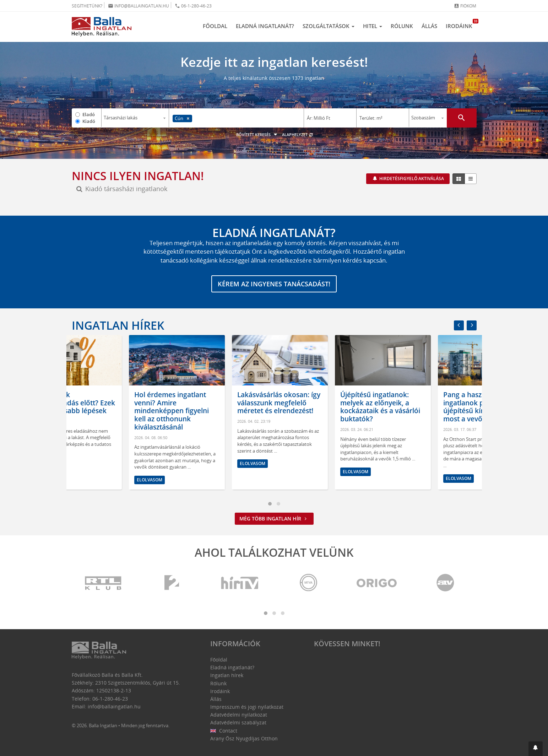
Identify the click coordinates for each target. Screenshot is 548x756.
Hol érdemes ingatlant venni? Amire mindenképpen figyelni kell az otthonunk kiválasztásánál (217, 411)
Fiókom (465, 6)
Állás (429, 26)
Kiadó (89, 121)
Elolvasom (92, 463)
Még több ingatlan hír (274, 519)
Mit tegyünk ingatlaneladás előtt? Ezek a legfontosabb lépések (119, 403)
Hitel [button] (373, 26)
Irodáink (461, 24)
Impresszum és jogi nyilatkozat (247, 707)
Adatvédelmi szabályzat (238, 722)
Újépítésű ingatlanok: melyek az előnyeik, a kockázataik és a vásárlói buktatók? (426, 407)
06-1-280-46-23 (193, 6)
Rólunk (402, 26)
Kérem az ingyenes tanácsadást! (274, 284)
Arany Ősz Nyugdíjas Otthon (244, 738)
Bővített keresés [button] (258, 134)
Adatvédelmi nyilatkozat (239, 715)
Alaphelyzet (298, 134)
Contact (224, 731)
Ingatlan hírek (118, 325)
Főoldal (215, 26)
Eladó (89, 114)
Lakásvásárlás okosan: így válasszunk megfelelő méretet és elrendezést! (325, 403)
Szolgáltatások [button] (329, 26)
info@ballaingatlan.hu (139, 6)
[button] (536, 749)
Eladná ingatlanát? (265, 26)
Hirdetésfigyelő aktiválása (411, 179)
